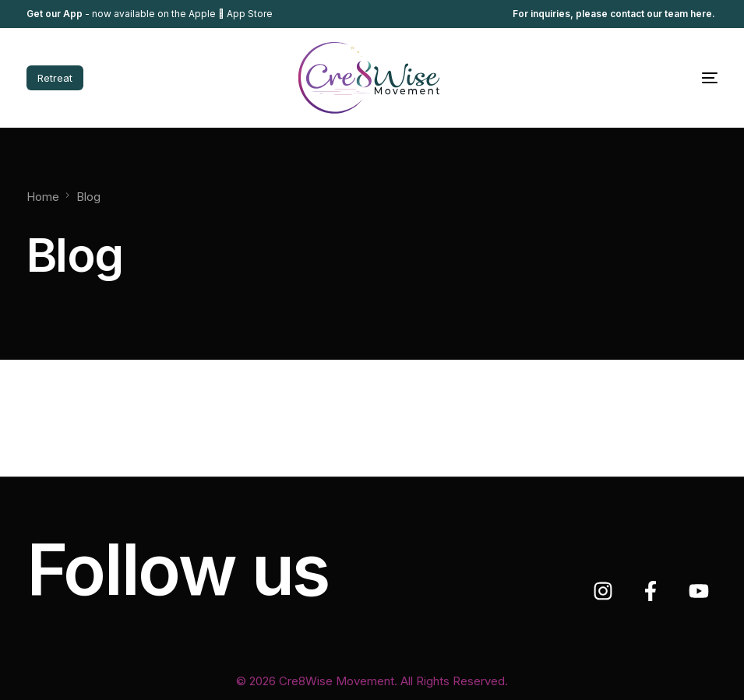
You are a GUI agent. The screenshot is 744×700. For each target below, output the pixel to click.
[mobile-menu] (679, 78)
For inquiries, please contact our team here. (615, 14)
